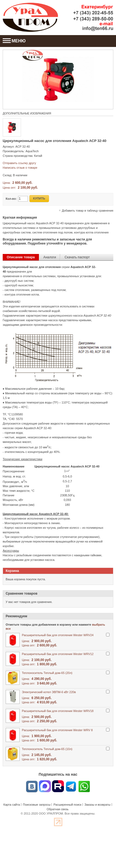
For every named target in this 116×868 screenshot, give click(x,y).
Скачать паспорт (77, 257)
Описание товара (21, 257)
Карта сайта (11, 805)
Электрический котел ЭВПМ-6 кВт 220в (49, 692)
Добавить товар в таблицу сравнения (88, 211)
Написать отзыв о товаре (20, 168)
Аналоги (50, 257)
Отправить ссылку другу (19, 163)
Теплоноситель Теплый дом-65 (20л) (47, 673)
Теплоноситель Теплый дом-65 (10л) (47, 749)
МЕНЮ (14, 41)
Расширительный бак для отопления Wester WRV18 (58, 711)
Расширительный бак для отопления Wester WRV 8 (57, 730)
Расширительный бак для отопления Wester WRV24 (58, 635)
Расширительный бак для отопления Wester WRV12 (58, 654)
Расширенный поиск (67, 805)
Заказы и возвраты (98, 805)
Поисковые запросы (37, 805)
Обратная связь (58, 809)
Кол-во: (11, 199)
